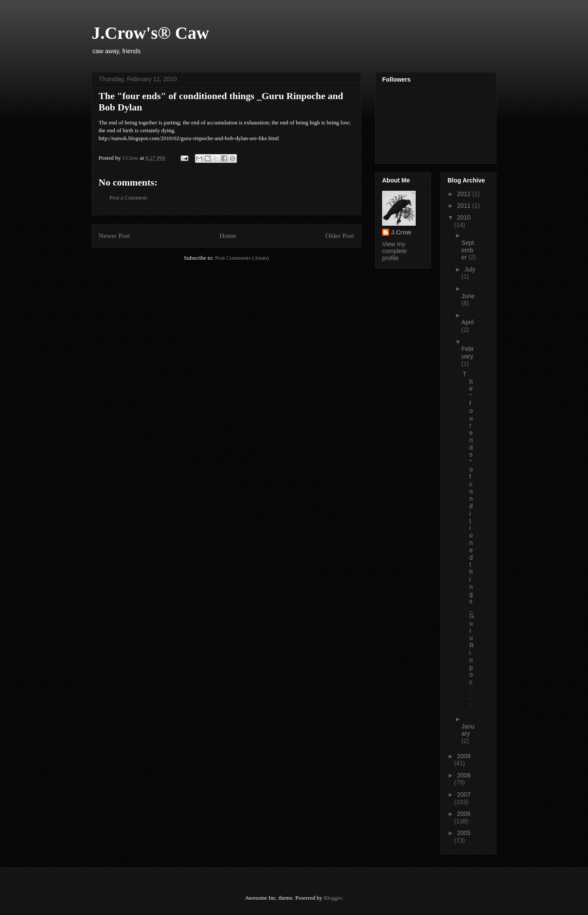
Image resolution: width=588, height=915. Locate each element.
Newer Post (114, 236)
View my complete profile (395, 251)
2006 (464, 814)
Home (228, 236)
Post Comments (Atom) (242, 258)
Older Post (340, 236)
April (468, 322)
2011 (465, 206)
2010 (464, 217)
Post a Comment (128, 198)
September (468, 250)
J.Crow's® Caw (150, 33)
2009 (464, 756)
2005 (464, 833)
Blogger (333, 898)
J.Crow (401, 232)
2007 (464, 795)
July (470, 269)
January (468, 730)
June (468, 296)
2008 (464, 775)
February (468, 353)
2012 (465, 194)
